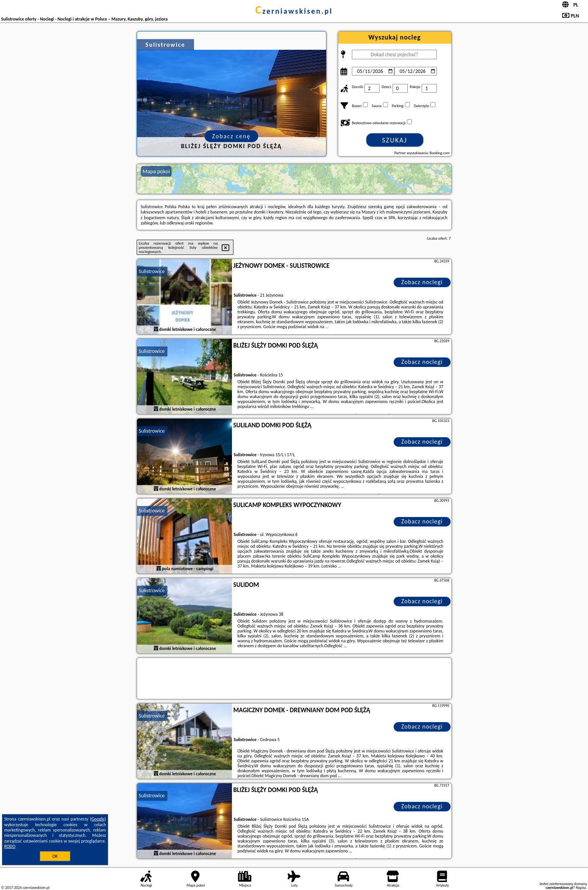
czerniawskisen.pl (294, 11)
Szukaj (395, 140)
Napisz (581, 888)
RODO (10, 846)
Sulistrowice (152, 271)
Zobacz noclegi (422, 282)
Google (98, 819)
